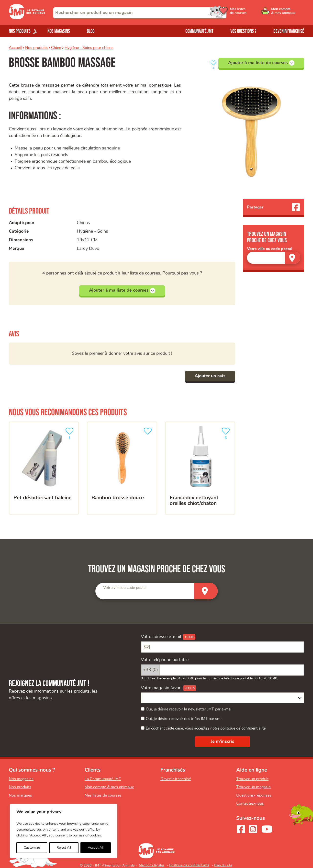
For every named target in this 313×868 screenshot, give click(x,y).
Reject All (64, 848)
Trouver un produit (252, 779)
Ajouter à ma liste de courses (261, 63)
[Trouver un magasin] (293, 258)
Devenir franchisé (289, 31)
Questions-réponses (254, 795)
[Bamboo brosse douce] (122, 468)
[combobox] (140, 13)
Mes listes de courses (103, 795)
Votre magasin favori (161, 688)
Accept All (96, 848)
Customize (32, 848)
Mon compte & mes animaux (109, 787)
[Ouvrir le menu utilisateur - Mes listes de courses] (251, 13)
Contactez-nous (250, 803)
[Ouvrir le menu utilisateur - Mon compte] (288, 13)
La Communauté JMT (103, 779)
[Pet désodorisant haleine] (44, 468)
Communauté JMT (199, 31)
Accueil (15, 48)
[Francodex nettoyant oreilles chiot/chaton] (200, 468)
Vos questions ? (243, 31)
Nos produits (36, 48)
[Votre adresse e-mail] (223, 647)
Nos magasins (59, 31)
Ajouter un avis (210, 376)
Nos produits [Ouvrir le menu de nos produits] (20, 31)
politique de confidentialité (243, 728)
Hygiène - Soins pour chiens (89, 48)
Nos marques (20, 795)
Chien (56, 48)
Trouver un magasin (253, 787)
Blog (91, 31)
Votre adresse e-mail (161, 637)
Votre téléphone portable (165, 660)
